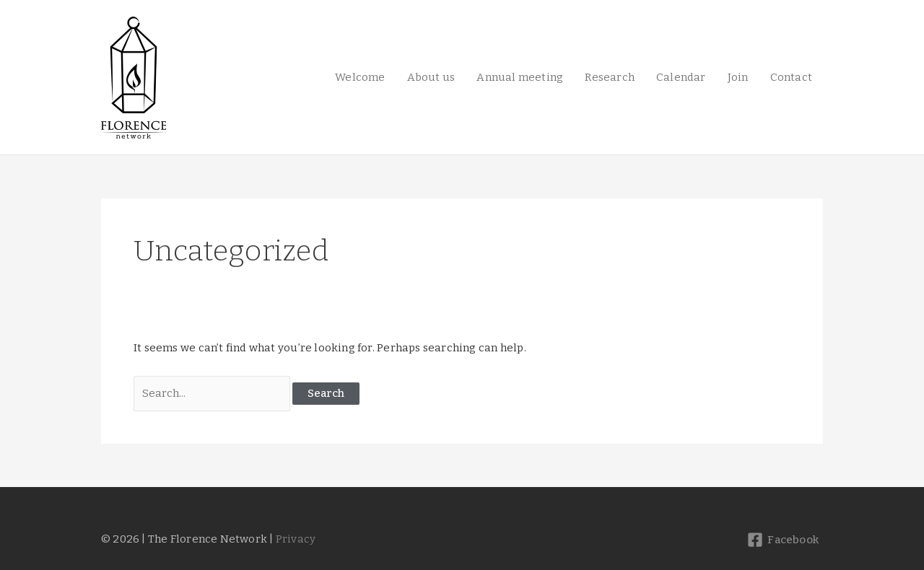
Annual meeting (520, 77)
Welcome (360, 77)
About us (431, 77)
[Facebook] (783, 540)
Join (738, 77)
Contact (791, 77)
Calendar (681, 77)
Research (610, 77)
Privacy (296, 539)
